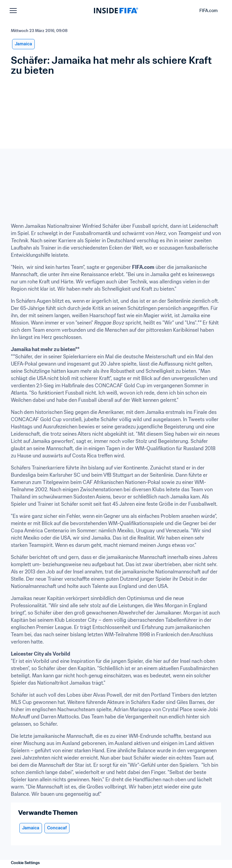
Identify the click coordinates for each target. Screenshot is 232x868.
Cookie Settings (25, 863)
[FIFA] (116, 11)
